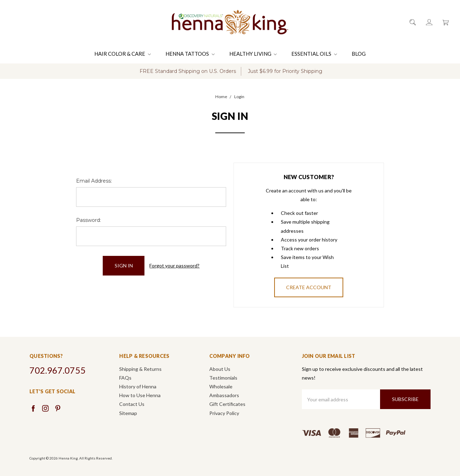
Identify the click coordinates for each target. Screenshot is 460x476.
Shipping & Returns (140, 369)
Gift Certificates (227, 404)
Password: (89, 220)
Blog (359, 54)
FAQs (125, 378)
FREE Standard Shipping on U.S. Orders (188, 71)
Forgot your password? (174, 266)
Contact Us (132, 404)
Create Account (309, 287)
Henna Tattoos (190, 54)
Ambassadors (224, 395)
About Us (220, 369)
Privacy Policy (224, 413)
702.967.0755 (57, 370)
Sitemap (128, 413)
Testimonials (223, 378)
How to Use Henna (140, 395)
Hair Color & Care (123, 54)
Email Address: (94, 181)
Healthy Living (253, 54)
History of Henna (138, 386)
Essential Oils (314, 54)
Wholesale (221, 386)
